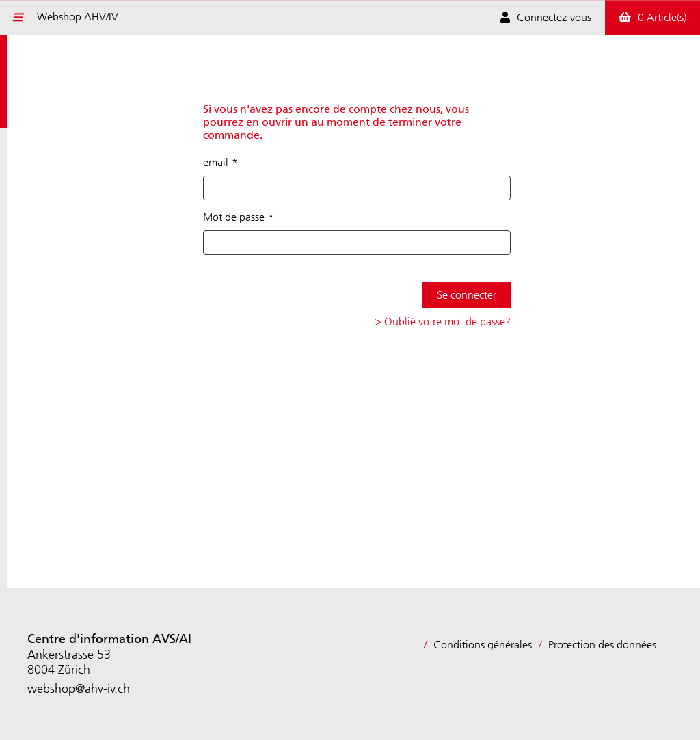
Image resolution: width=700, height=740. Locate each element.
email (216, 162)
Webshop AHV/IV (78, 17)
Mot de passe (234, 217)
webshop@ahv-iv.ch (79, 689)
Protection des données (602, 645)
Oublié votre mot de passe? (447, 321)
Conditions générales (483, 645)
